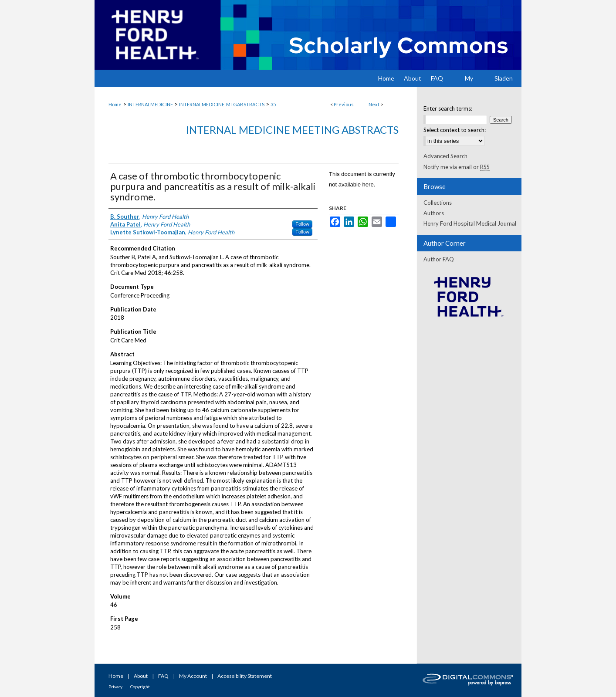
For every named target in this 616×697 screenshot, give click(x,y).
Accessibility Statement (245, 676)
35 (273, 104)
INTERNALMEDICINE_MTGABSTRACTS (222, 104)
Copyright (140, 687)
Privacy (115, 687)
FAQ (163, 676)
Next (374, 104)
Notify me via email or (457, 167)
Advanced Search (445, 156)
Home (115, 104)
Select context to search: (455, 130)
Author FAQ (439, 259)
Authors (434, 213)
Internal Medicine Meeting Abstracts (292, 130)
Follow (302, 224)
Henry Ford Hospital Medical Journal (470, 223)
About (141, 676)
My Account (193, 676)
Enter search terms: (448, 108)
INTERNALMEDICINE (150, 104)
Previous (344, 104)
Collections (438, 203)
